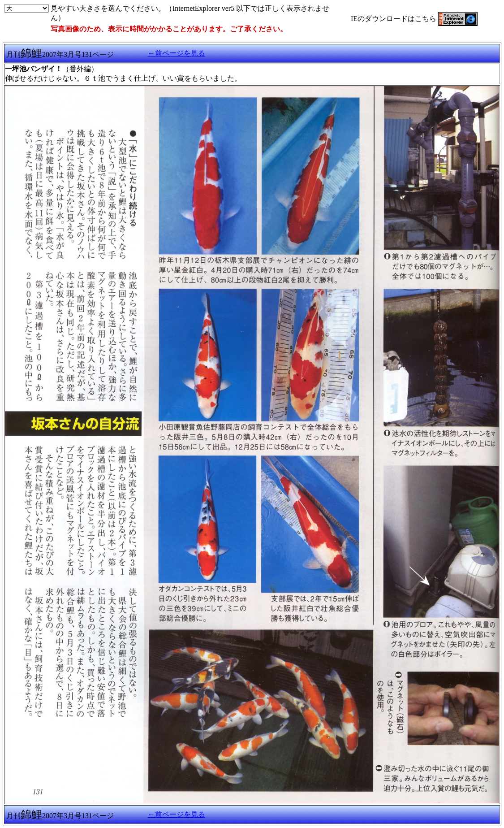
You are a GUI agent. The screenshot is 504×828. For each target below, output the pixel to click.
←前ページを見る (177, 53)
